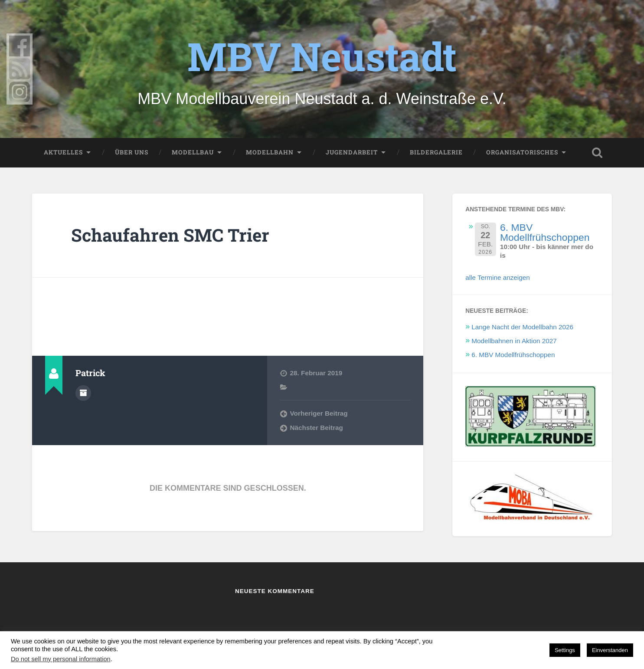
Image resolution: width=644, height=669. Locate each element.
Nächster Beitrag (317, 428)
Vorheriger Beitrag (319, 413)
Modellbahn (270, 152)
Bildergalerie (436, 152)
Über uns (132, 152)
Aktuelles (63, 152)
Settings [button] (565, 650)
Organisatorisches (522, 152)
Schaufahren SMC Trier (170, 235)
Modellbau (193, 152)
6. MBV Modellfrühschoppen (545, 232)
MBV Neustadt (322, 56)
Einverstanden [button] (610, 650)
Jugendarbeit (352, 152)
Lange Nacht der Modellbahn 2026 (522, 327)
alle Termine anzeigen (498, 277)
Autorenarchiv (83, 393)
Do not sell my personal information (61, 659)
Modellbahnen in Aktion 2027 (514, 341)
